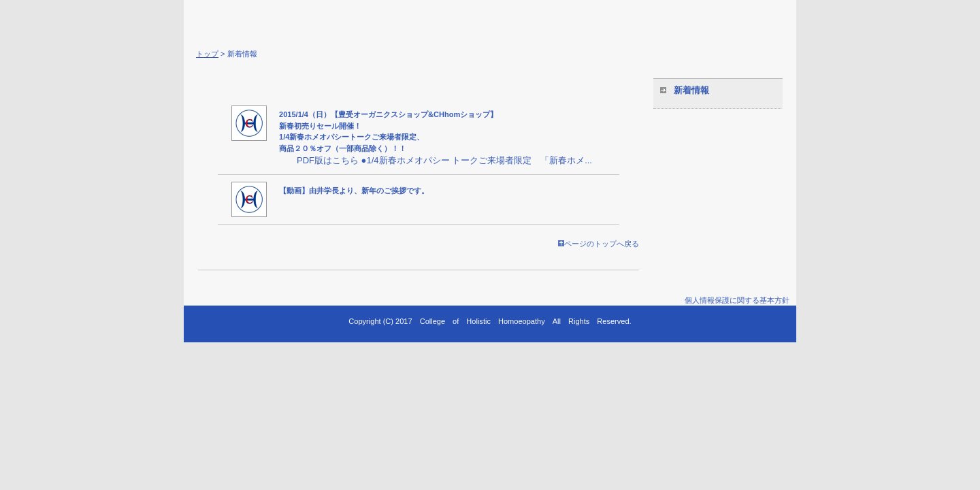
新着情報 (691, 90)
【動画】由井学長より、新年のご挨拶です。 (354, 191)
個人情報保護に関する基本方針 (737, 300)
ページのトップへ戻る (599, 244)
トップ (207, 54)
